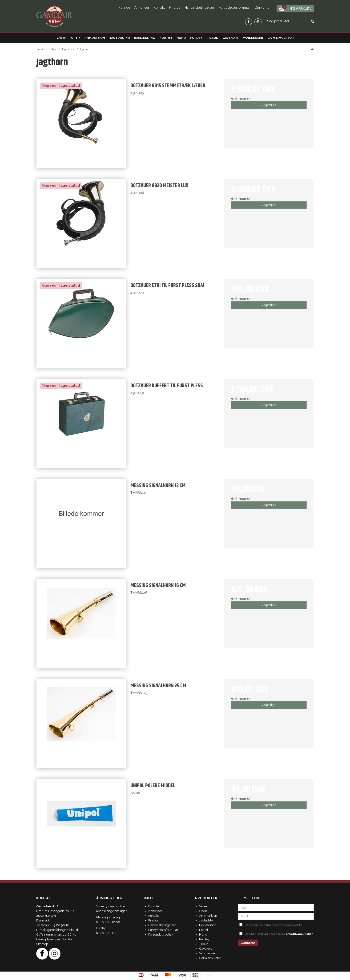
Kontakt (159, 8)
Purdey (196, 38)
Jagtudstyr (120, 38)
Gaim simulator (280, 38)
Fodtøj (166, 38)
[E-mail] (276, 916)
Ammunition (95, 38)
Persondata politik (161, 934)
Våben (62, 38)
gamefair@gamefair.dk (63, 930)
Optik (76, 38)
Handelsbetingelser (199, 8)
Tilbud (212, 38)
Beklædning (145, 38)
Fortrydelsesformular (235, 8)
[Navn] (276, 907)
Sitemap (42, 944)
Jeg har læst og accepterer (279, 934)
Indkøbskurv (295, 8)
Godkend (248, 943)
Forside (124, 8)
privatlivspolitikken (300, 934)
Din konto (262, 8)
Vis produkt (269, 105)
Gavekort (231, 38)
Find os (175, 8)
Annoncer (142, 8)
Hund (181, 38)
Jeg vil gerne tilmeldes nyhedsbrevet (280, 924)
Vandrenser (253, 38)
